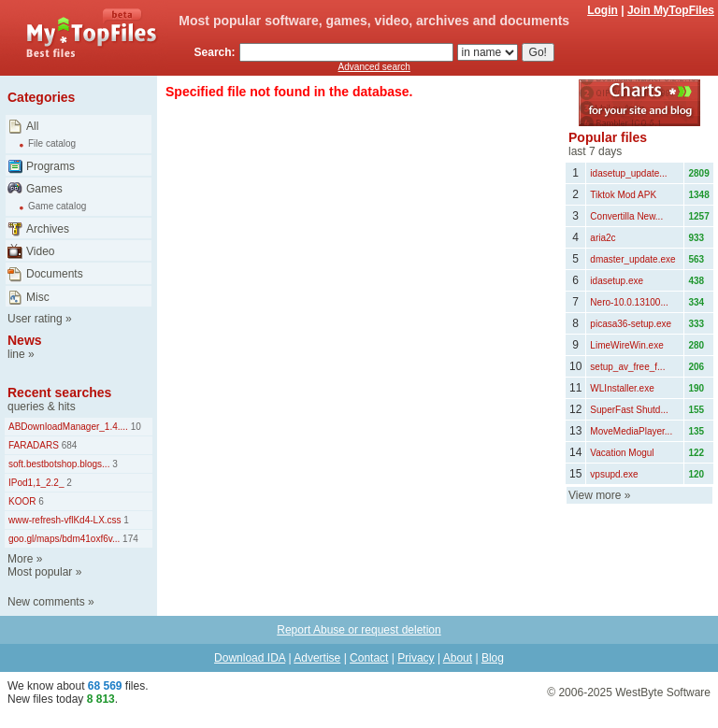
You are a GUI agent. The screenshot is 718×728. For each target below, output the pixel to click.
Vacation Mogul (622, 453)
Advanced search (374, 67)
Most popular (40, 572)
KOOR (22, 501)
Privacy (416, 658)
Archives (48, 229)
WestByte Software (663, 692)
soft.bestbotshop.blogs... (59, 464)
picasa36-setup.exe (631, 324)
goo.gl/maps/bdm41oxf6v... (64, 539)
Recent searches (59, 393)
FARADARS (34, 445)
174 (129, 539)
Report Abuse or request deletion (359, 630)
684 (68, 445)
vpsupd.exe (614, 474)
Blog (493, 658)
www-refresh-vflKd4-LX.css (65, 520)
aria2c (603, 238)
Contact (369, 658)
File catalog (52, 143)
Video (40, 251)
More (20, 559)
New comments (46, 602)
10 (135, 427)
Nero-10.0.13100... (629, 302)
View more (595, 495)
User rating (35, 319)
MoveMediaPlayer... (631, 431)
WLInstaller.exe (622, 388)
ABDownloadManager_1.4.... (68, 427)
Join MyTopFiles (671, 10)
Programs (50, 166)
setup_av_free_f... (627, 367)
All (32, 126)
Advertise (317, 658)
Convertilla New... (626, 216)
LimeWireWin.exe (626, 345)
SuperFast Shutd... (629, 410)
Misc (38, 297)
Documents (55, 274)
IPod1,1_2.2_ (36, 483)
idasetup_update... (628, 173)
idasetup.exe (617, 281)
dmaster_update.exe (632, 259)
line (16, 354)
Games (44, 189)
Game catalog (57, 206)
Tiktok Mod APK (623, 195)
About (458, 658)
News (25, 340)
